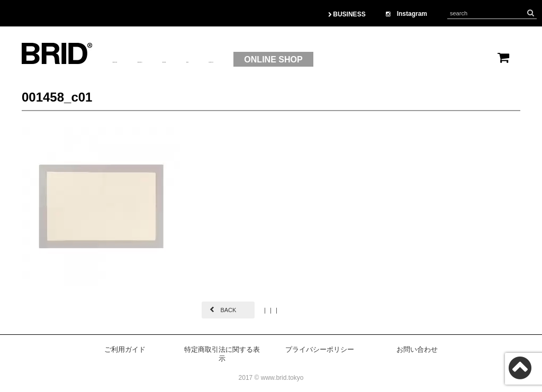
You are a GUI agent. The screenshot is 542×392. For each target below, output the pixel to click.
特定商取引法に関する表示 (222, 354)
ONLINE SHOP (411, 60)
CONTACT (334, 60)
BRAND (246, 60)
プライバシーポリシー (320, 349)
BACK (228, 310)
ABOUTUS (133, 60)
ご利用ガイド (125, 349)
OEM (287, 60)
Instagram (406, 14)
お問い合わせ (417, 349)
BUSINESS (347, 14)
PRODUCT (192, 60)
